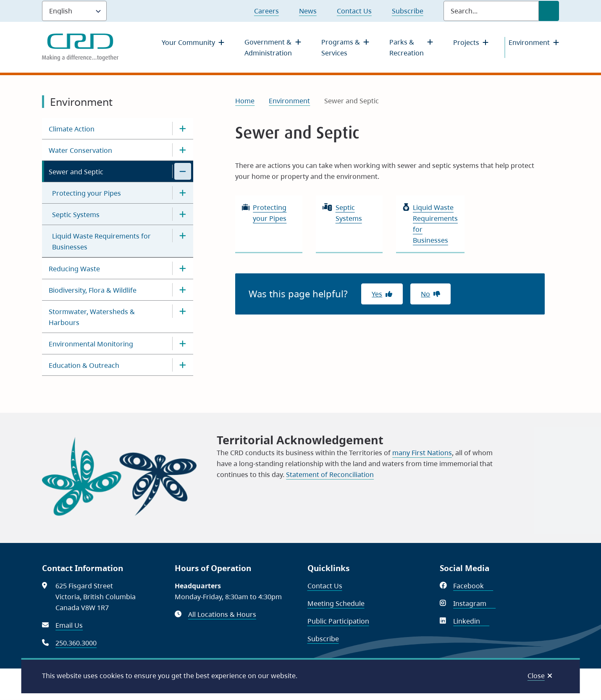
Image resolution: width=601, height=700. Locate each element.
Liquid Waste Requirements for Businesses (101, 241)
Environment (529, 42)
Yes (377, 294)
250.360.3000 (76, 643)
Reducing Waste (74, 269)
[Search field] (491, 11)
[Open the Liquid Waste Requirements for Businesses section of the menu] (183, 236)
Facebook (473, 586)
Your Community (188, 42)
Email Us (69, 625)
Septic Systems (76, 215)
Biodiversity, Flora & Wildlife (93, 290)
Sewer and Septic (76, 172)
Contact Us (354, 11)
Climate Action (72, 129)
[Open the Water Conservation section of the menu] (183, 150)
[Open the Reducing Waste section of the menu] (183, 268)
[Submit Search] (549, 11)
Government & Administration (268, 47)
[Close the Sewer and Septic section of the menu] (183, 171)
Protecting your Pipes (87, 193)
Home (245, 101)
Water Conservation (80, 150)
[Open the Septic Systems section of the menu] (183, 214)
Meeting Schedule (336, 603)
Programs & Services (341, 47)
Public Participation (338, 621)
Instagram (474, 603)
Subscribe (408, 11)
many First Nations (422, 453)
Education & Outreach (84, 365)
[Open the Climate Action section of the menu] (183, 128)
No (425, 294)
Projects (466, 42)
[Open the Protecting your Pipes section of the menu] (183, 193)
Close (536, 676)
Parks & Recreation (407, 47)
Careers (266, 11)
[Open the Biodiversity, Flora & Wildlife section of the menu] (183, 290)
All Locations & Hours (222, 614)
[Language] (74, 11)
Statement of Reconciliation (330, 475)
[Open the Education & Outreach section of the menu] (183, 365)
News (308, 11)
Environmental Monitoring (91, 344)
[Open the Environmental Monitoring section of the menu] (183, 343)
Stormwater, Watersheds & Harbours (92, 317)
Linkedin (471, 621)
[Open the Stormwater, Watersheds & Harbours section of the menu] (183, 311)
